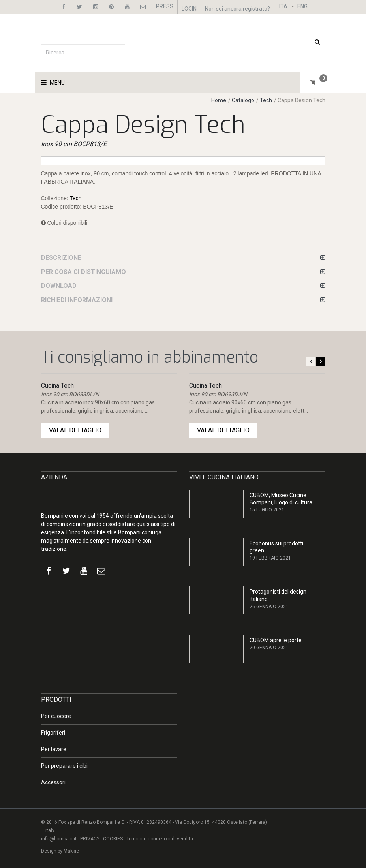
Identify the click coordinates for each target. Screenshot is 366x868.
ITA (283, 6)
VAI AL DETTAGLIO (75, 430)
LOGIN (189, 9)
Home (219, 100)
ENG (302, 6)
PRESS (165, 6)
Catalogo (244, 100)
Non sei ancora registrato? (237, 9)
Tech (266, 100)
